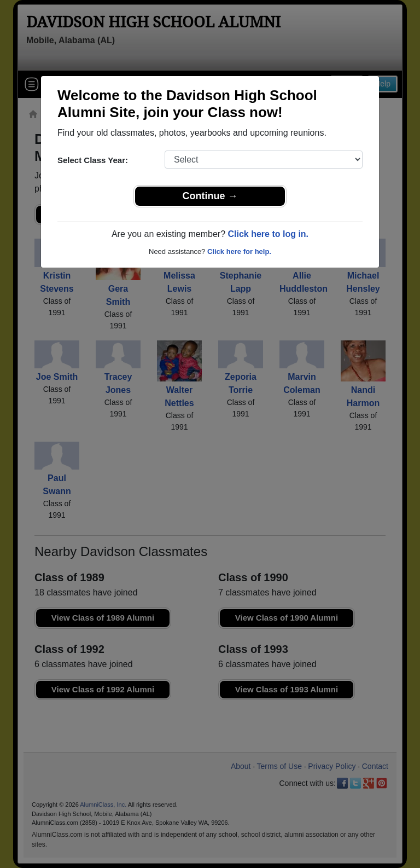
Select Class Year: (93, 160)
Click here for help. (239, 251)
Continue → (210, 196)
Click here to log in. (268, 234)
